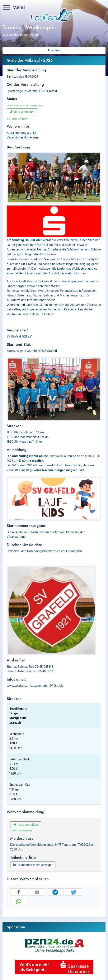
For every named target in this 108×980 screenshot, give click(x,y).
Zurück (54, 50)
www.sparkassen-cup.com (24, 686)
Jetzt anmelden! (22, 112)
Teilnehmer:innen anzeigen (33, 865)
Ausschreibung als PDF (22, 133)
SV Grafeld (56, 686)
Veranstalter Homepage (23, 137)
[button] (19, 892)
